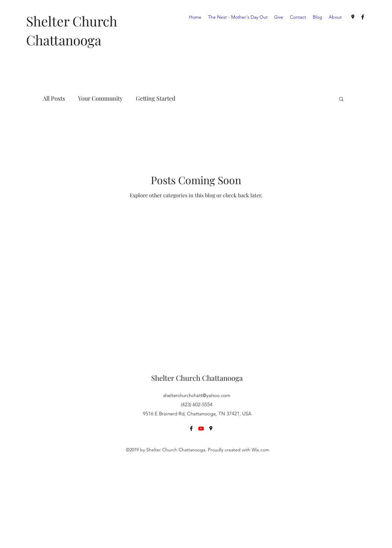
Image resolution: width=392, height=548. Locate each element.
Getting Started (156, 98)
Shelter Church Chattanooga (197, 378)
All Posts (54, 98)
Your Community (100, 98)
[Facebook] (363, 17)
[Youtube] (201, 428)
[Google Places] (353, 17)
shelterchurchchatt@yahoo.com (197, 395)
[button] (341, 99)
